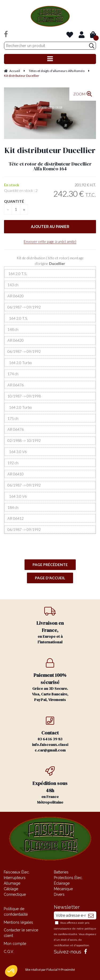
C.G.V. (9, 952)
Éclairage (62, 883)
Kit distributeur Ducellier (50, 150)
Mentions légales (18, 922)
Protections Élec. (68, 878)
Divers (59, 894)
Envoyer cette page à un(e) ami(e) (50, 241)
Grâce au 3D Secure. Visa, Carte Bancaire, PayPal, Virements (50, 680)
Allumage (12, 883)
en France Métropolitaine (50, 786)
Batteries (61, 872)
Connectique (15, 894)
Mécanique (63, 889)
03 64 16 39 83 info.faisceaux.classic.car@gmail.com (50, 734)
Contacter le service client (21, 933)
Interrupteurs (15, 878)
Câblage (11, 889)
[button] (11, 971)
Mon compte (15, 944)
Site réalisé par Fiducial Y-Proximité (50, 970)
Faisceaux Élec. (17, 872)
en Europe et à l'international (50, 625)
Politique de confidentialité (16, 912)
